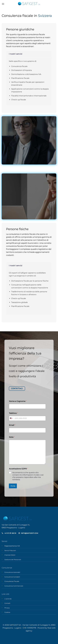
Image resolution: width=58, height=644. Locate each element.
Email (12, 425)
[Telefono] (27, 418)
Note (12, 437)
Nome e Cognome (18, 401)
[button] (3, 4)
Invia (13, 486)
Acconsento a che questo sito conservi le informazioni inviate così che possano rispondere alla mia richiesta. (28, 476)
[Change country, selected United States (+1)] (11, 418)
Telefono (13, 413)
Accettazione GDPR (18, 469)
